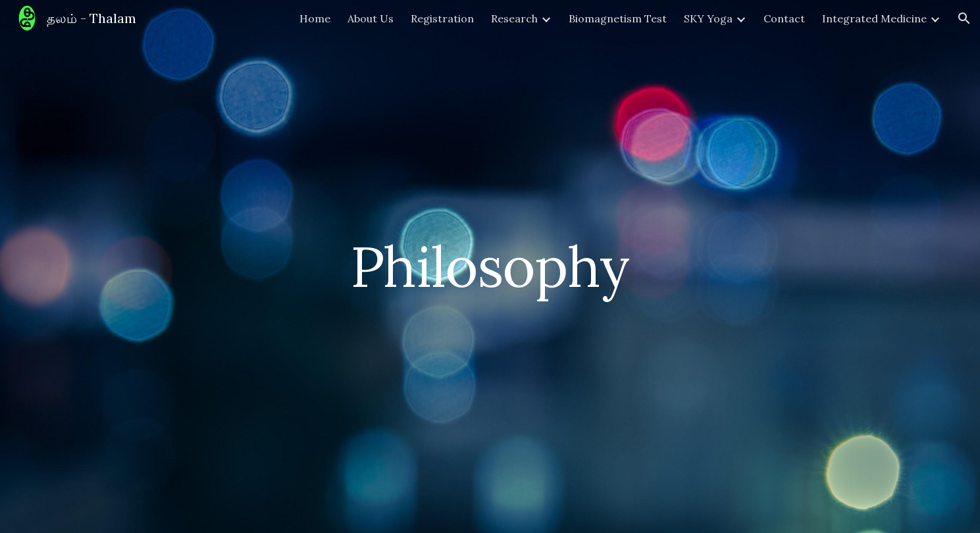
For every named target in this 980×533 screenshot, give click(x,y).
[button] (964, 18)
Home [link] (315, 18)
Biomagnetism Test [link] (618, 18)
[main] (490, 266)
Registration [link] (442, 18)
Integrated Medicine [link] (874, 18)
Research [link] (514, 18)
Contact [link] (784, 18)
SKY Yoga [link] (708, 18)
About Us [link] (371, 18)
